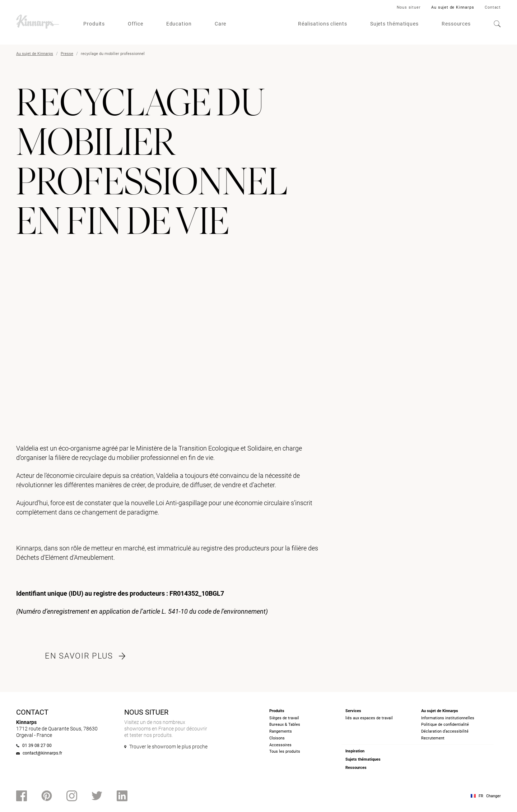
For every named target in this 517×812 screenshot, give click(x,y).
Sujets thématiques (394, 24)
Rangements (281, 731)
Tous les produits (285, 751)
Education (179, 24)
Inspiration (355, 751)
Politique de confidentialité (445, 725)
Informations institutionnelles (448, 718)
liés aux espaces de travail (369, 718)
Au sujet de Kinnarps (453, 7)
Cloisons (277, 738)
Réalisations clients (323, 24)
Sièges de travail (284, 718)
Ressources (456, 24)
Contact (493, 7)
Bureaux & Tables (285, 725)
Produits (94, 24)
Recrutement (433, 738)
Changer (493, 796)
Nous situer (409, 7)
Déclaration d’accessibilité (445, 731)
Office (135, 24)
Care (221, 24)
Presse (67, 54)
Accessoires (280, 745)
